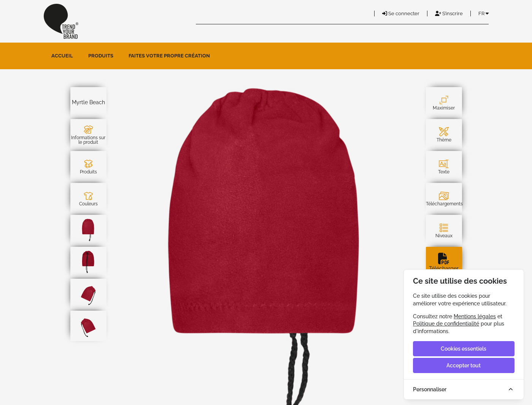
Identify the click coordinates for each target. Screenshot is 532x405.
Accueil (62, 56)
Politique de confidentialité (446, 324)
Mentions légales (475, 316)
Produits (101, 56)
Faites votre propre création (169, 56)
